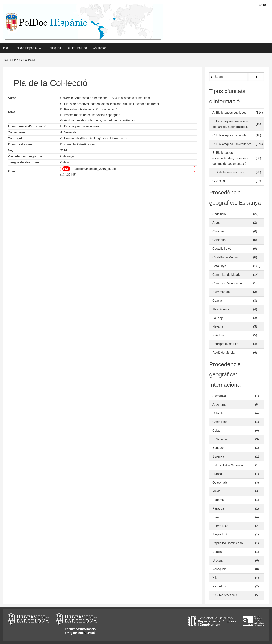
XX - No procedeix (225, 595)
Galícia (217, 301)
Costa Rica (220, 422)
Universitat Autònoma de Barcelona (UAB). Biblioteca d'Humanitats (105, 98)
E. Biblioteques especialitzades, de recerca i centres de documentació (232, 159)
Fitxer (12, 172)
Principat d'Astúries (225, 344)
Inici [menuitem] (6, 48)
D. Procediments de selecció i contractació (89, 110)
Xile (215, 578)
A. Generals (68, 133)
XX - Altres (220, 587)
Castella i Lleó (222, 249)
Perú (216, 518)
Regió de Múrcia (224, 353)
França (217, 474)
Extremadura (221, 292)
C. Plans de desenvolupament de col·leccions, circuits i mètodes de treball (110, 104)
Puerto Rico (220, 526)
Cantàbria (219, 240)
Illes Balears (221, 310)
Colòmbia (219, 414)
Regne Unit (220, 535)
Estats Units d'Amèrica (228, 466)
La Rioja (218, 318)
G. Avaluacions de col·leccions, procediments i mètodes (98, 121)
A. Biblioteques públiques (229, 113)
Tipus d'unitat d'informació (27, 127)
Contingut (15, 139)
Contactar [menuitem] (99, 48)
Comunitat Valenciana (227, 284)
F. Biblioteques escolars (228, 173)
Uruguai (218, 561)
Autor (12, 98)
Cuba (216, 431)
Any (11, 151)
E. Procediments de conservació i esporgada (90, 115)
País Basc (219, 336)
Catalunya (67, 157)
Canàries (219, 232)
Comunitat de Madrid (227, 275)
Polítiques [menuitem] (54, 48)
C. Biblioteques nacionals (229, 136)
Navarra (218, 327)
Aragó (217, 223)
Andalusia (219, 214)
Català (65, 163)
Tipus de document (22, 145)
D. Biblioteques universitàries (80, 127)
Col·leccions (17, 133)
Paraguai (219, 509)
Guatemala (220, 483)
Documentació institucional (78, 145)
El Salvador (220, 439)
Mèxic (216, 491)
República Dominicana (228, 543)
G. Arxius (219, 181)
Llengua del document (24, 163)
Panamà (218, 500)
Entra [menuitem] (262, 5)
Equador (218, 448)
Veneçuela (220, 569)
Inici (6, 60)
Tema (12, 112)
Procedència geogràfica (25, 157)
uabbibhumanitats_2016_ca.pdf (95, 169)
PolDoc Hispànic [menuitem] (25, 48)
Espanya (218, 457)
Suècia (217, 552)
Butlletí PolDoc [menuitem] (77, 48)
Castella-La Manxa (225, 258)
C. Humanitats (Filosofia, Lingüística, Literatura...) (93, 139)
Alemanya (219, 396)
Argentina (219, 405)
